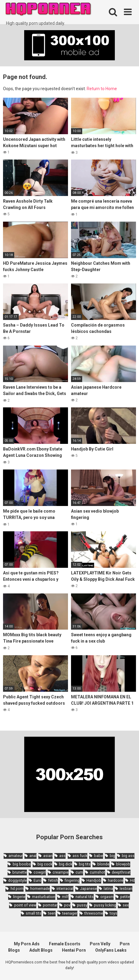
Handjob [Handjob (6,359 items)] (94, 880)
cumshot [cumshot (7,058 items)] (97, 872)
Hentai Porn (74, 950)
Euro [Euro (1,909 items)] (37, 880)
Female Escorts (65, 944)
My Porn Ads (27, 944)
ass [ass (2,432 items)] (62, 856)
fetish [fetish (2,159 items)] (53, 880)
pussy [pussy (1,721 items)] (82, 905)
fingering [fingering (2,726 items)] (72, 880)
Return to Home (102, 89)
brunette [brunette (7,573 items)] (20, 872)
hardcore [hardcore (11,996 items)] (116, 880)
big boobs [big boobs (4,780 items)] (22, 864)
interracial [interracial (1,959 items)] (65, 888)
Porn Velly (100, 944)
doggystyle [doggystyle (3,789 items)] (18, 880)
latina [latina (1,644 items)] (108, 888)
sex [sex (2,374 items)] (126, 905)
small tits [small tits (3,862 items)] (34, 913)
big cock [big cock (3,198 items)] (45, 864)
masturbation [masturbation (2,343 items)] (44, 897)
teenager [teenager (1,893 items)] (70, 913)
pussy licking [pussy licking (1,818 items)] (105, 905)
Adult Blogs (41, 950)
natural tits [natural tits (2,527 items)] (85, 897)
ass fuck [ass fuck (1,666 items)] (80, 856)
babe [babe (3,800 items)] (99, 856)
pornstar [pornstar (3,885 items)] (50, 905)
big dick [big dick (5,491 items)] (66, 864)
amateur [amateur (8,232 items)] (16, 856)
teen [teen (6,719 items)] (52, 913)
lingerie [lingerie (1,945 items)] (19, 897)
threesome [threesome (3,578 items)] (94, 913)
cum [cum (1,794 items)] (79, 872)
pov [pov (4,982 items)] (67, 905)
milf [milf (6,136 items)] (65, 897)
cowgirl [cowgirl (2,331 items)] (40, 872)
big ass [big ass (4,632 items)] (128, 856)
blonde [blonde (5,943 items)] (103, 864)
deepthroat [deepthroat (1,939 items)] (121, 872)
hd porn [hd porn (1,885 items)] (17, 888)
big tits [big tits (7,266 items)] (85, 864)
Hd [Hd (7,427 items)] (132, 880)
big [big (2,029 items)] (112, 856)
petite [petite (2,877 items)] (125, 897)
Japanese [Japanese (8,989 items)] (89, 888)
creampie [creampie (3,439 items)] (61, 872)
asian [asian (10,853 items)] (48, 856)
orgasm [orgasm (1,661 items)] (107, 897)
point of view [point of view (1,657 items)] (25, 905)
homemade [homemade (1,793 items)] (40, 888)
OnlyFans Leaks (111, 950)
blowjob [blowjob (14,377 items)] (123, 864)
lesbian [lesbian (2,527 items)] (126, 888)
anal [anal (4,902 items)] (33, 856)
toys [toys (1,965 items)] (113, 913)
